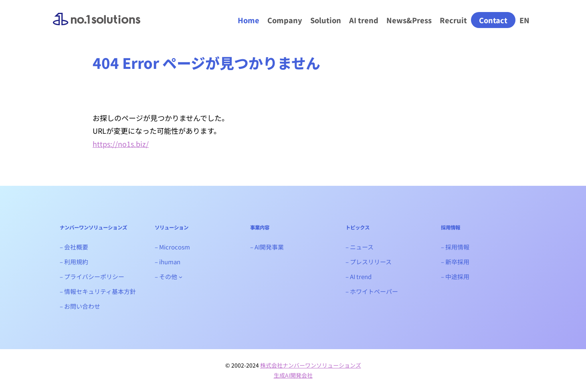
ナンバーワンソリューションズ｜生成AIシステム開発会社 (97, 26)
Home (249, 20)
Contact (493, 20)
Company (285, 20)
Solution (326, 20)
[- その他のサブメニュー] (181, 276)
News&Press (409, 20)
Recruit (453, 20)
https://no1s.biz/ (121, 144)
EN (524, 20)
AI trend (364, 20)
